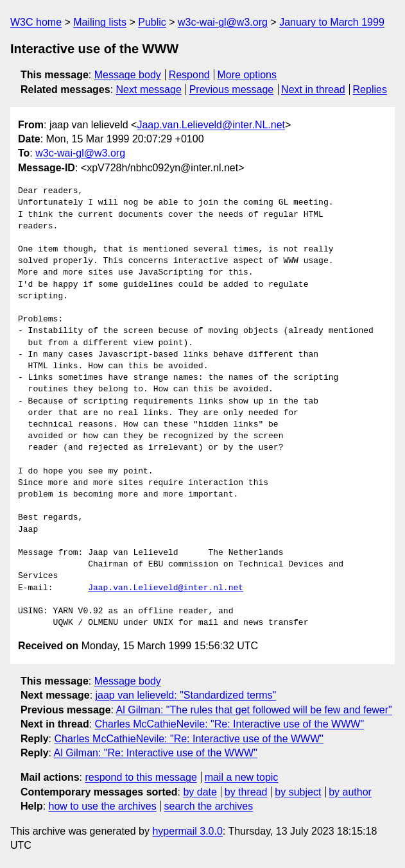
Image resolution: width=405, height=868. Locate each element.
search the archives (209, 806)
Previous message (232, 89)
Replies (370, 89)
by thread (246, 792)
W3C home (36, 22)
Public (152, 22)
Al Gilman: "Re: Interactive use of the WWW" (156, 753)
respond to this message (141, 777)
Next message (149, 89)
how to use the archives (103, 806)
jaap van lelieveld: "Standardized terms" (186, 695)
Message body (128, 75)
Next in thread (313, 89)
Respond (189, 75)
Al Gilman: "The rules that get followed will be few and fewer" (254, 710)
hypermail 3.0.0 (187, 831)
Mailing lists (100, 22)
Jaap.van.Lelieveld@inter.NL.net (211, 125)
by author (350, 792)
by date (200, 792)
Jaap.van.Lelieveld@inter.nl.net (166, 588)
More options (247, 75)
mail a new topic (242, 777)
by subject (298, 792)
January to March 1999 (332, 22)
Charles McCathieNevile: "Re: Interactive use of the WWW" (230, 724)
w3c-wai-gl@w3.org (223, 22)
